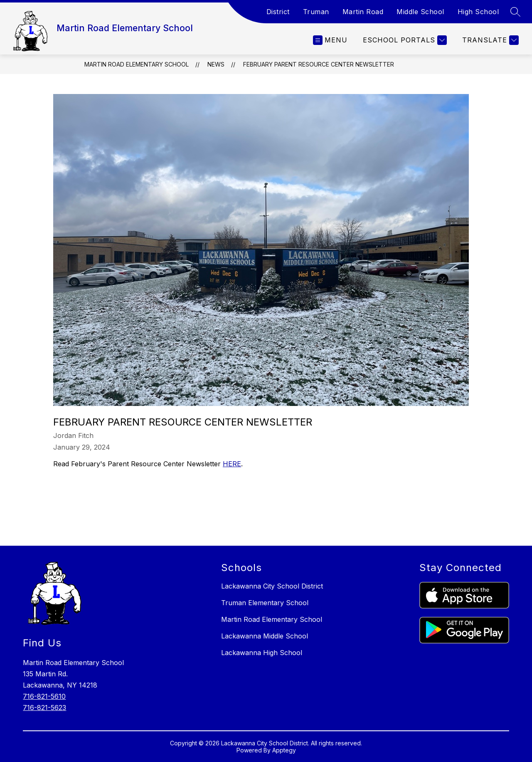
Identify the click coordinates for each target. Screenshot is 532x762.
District (278, 12)
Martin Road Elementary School (137, 64)
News (216, 64)
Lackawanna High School (262, 653)
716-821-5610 (44, 696)
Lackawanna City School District (272, 586)
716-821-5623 (44, 708)
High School (478, 12)
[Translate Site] (489, 40)
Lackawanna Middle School (265, 636)
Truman (316, 12)
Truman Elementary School (265, 603)
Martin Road (363, 12)
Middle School (420, 12)
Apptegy (284, 750)
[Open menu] (330, 40)
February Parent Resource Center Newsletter (319, 64)
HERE (232, 464)
